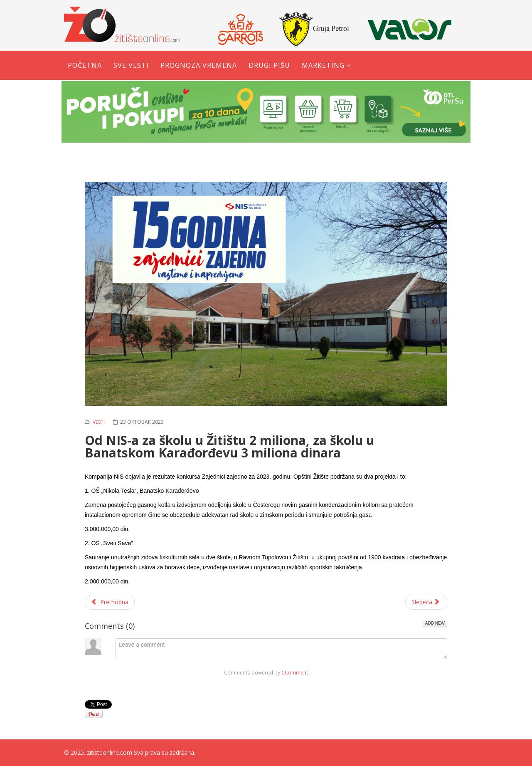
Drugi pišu (269, 65)
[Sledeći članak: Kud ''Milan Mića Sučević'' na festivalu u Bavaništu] (426, 602)
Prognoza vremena (199, 65)
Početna (85, 65)
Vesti (99, 422)
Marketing (323, 65)
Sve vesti (131, 65)
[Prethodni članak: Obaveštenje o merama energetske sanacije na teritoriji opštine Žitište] (110, 602)
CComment (295, 672)
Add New (435, 623)
